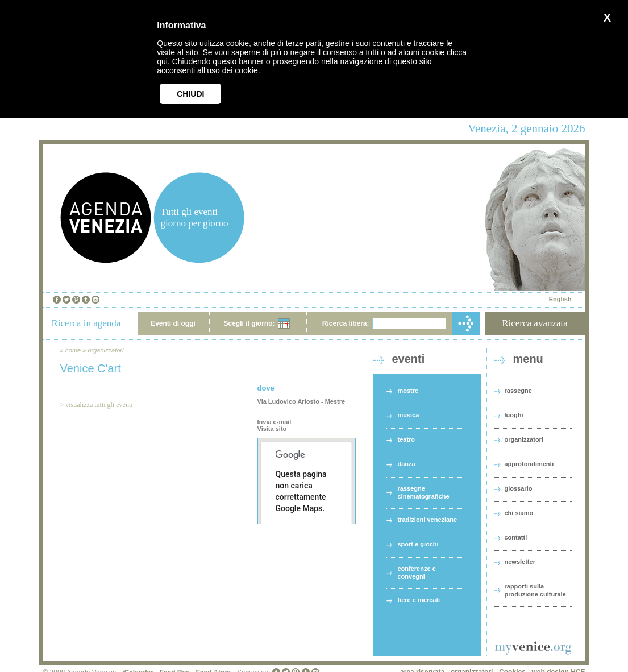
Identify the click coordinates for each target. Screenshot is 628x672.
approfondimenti (529, 464)
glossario (519, 488)
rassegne (518, 391)
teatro (407, 439)
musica (409, 415)
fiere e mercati (419, 600)
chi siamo (519, 513)
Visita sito (272, 429)
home (73, 350)
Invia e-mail (275, 422)
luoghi (514, 415)
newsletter (520, 562)
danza (407, 464)
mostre (408, 391)
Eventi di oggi (173, 323)
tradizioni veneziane (428, 520)
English (560, 299)
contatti (516, 537)
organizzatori (105, 350)
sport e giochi (418, 544)
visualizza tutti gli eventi (99, 405)
